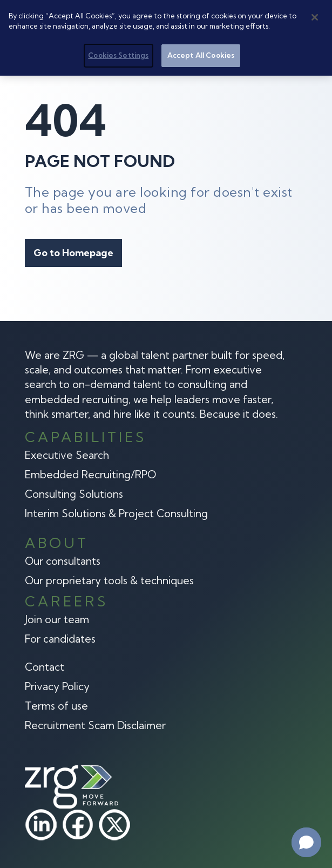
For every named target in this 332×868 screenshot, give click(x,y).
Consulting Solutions (74, 494)
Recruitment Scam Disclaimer (95, 725)
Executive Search (67, 455)
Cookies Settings (118, 55)
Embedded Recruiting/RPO (90, 475)
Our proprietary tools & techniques (109, 580)
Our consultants (63, 561)
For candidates (60, 639)
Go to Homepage (73, 253)
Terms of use (56, 706)
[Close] (315, 17)
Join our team (57, 619)
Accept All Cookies (201, 55)
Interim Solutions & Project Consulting (116, 513)
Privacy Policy (57, 686)
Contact (45, 667)
